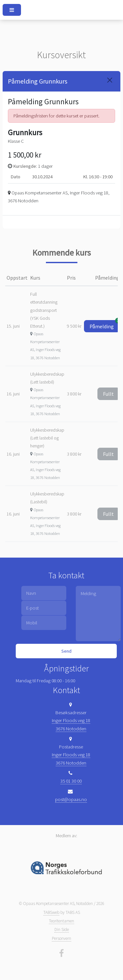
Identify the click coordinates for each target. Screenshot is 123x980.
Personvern (61, 938)
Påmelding (104, 325)
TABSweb (51, 912)
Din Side (62, 930)
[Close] (110, 80)
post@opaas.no (71, 799)
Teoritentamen (61, 921)
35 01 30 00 (71, 781)
